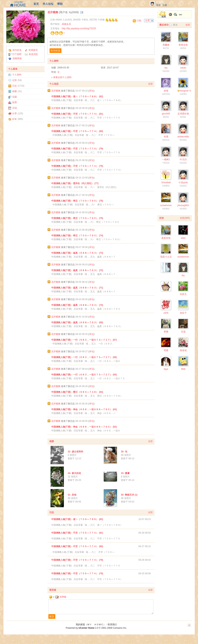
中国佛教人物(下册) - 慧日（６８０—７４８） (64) (77, 392)
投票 (15, 102)
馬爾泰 (166, 45)
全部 (150, 84)
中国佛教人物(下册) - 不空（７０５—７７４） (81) (77, 114)
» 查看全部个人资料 (61, 77)
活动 (15, 108)
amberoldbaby (185, 137)
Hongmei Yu (186, 91)
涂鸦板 (61, 597)
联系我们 (112, 625)
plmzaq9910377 (186, 205)
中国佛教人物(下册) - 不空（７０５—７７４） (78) (77, 166)
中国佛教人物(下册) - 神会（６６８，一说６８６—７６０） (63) (84, 409)
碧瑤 (166, 91)
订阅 (139, 21)
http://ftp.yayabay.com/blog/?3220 (79, 28)
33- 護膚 (125, 473)
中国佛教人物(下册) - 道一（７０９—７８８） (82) (77, 96)
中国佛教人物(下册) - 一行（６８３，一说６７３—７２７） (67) (84, 340)
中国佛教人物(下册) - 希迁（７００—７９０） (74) (77, 236)
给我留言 (33, 50)
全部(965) (185, 218)
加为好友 (17, 50)
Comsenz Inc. (120, 628)
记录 (15, 80)
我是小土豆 (166, 257)
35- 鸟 (124, 452)
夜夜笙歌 (183, 45)
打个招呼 (17, 54)
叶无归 (183, 160)
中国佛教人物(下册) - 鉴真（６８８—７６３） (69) (77, 322)
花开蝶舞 (53, 12)
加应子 (183, 313)
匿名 (175, 25)
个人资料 (17, 75)
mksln (183, 68)
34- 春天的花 (74, 473)
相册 (15, 91)
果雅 (166, 332)
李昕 (183, 369)
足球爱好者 (183, 114)
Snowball (166, 182)
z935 (166, 313)
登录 (158, 5)
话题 (15, 97)
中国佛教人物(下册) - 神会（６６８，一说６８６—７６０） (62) (84, 427)
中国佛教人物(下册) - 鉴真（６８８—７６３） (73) (77, 253)
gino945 (166, 114)
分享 (15, 113)
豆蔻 (183, 332)
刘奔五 (183, 294)
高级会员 (66, 24)
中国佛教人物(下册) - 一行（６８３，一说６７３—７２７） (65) (84, 375)
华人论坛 (48, 4)
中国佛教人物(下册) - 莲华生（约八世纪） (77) (75, 183)
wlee (183, 238)
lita (166, 68)
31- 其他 (72, 495)
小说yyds (183, 182)
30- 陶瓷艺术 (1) (129, 495)
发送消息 (33, 54)
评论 (91, 91)
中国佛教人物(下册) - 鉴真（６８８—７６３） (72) (77, 270)
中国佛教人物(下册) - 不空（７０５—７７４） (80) (77, 131)
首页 (36, 4)
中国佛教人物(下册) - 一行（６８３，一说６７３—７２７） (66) (84, 357)
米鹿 (166, 137)
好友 (15, 119)
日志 (15, 86)
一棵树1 (166, 160)
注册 (165, 5)
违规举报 (17, 58)
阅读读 (183, 350)
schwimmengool (169, 205)
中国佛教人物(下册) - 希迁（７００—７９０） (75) (77, 218)
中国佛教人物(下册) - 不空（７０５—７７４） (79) (77, 149)
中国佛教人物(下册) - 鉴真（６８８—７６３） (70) (77, 305)
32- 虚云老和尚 (75, 452)
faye (166, 369)
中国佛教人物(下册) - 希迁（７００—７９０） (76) (77, 201)
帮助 (60, 4)
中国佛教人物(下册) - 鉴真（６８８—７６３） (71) (77, 288)
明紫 (166, 350)
